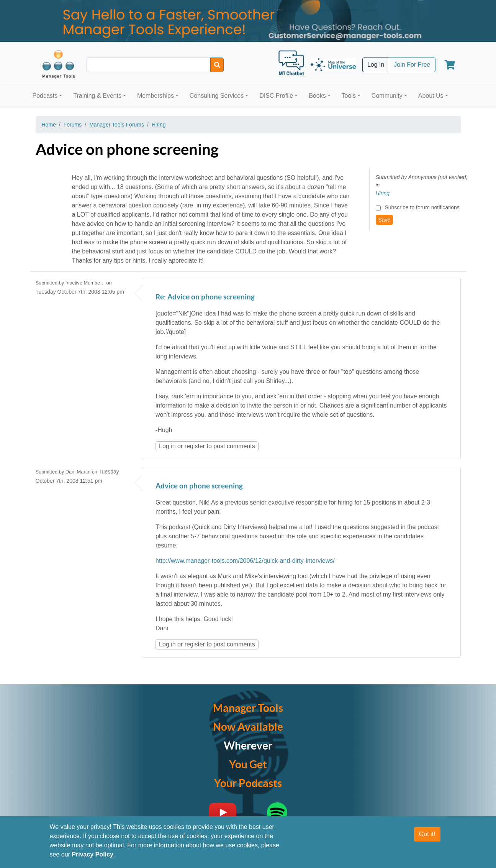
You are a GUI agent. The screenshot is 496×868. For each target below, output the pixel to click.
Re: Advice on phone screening (205, 297)
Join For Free (412, 65)
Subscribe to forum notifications (422, 207)
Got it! (427, 834)
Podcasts (45, 96)
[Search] (217, 65)
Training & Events (97, 96)
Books (317, 96)
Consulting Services (217, 96)
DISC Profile (276, 96)
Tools (349, 96)
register (195, 446)
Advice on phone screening (199, 486)
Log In (376, 65)
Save (385, 220)
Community (387, 96)
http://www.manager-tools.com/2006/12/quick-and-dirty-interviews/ (245, 561)
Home (49, 125)
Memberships (156, 96)
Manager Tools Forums (117, 125)
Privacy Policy (92, 855)
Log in (167, 446)
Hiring (159, 125)
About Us (431, 96)
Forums (73, 125)
